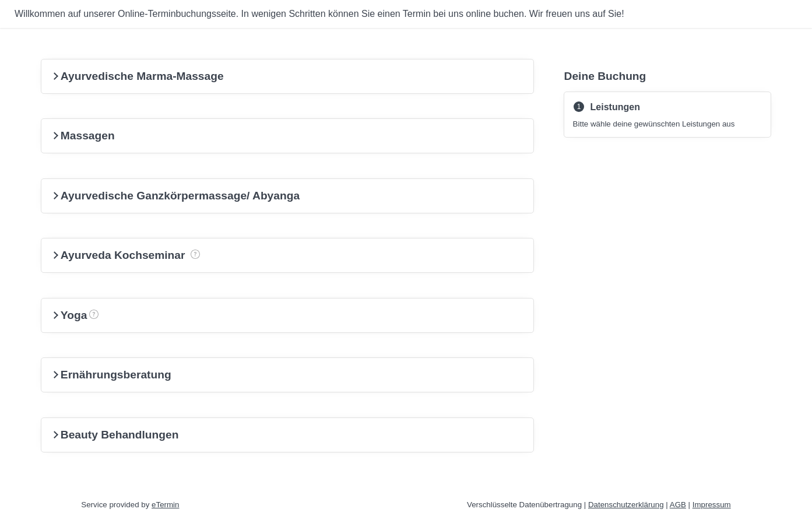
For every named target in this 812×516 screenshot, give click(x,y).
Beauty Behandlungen (115, 435)
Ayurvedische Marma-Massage (137, 76)
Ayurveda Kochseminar (145, 250)
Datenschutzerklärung (626, 505)
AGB (678, 505)
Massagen (83, 136)
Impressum (712, 505)
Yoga (94, 310)
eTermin (165, 505)
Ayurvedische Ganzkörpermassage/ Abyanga (175, 196)
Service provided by (130, 505)
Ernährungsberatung (111, 375)
